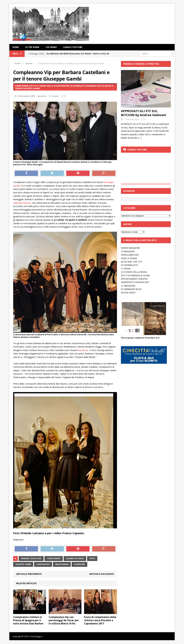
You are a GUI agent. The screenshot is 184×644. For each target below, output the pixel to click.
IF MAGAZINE (128, 251)
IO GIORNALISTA (129, 265)
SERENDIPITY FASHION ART (135, 282)
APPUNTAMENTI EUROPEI (134, 279)
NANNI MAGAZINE (130, 248)
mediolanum (62, 564)
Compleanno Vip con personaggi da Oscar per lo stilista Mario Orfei (64, 620)
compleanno (54, 558)
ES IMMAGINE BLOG (131, 289)
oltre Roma (32, 47)
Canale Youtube (137, 150)
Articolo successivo (102, 574)
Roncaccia (83, 350)
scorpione (79, 564)
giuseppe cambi (23, 564)
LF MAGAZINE (128, 286)
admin (43, 96)
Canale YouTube (73, 47)
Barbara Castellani (31, 558)
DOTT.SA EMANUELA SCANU (136, 275)
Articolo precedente (29, 574)
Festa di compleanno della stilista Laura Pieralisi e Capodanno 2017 (100, 620)
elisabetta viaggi (75, 558)
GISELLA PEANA (129, 258)
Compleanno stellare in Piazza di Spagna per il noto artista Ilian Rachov (28, 620)
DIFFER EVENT (128, 293)
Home (16, 47)
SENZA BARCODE (130, 255)
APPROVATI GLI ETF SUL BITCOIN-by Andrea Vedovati (144, 113)
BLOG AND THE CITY (132, 262)
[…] (140, 138)
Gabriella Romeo (22, 203)
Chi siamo (51, 47)
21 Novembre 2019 (26, 96)
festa (92, 558)
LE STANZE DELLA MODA (134, 272)
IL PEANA (126, 269)
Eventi (55, 96)
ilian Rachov (43, 564)
